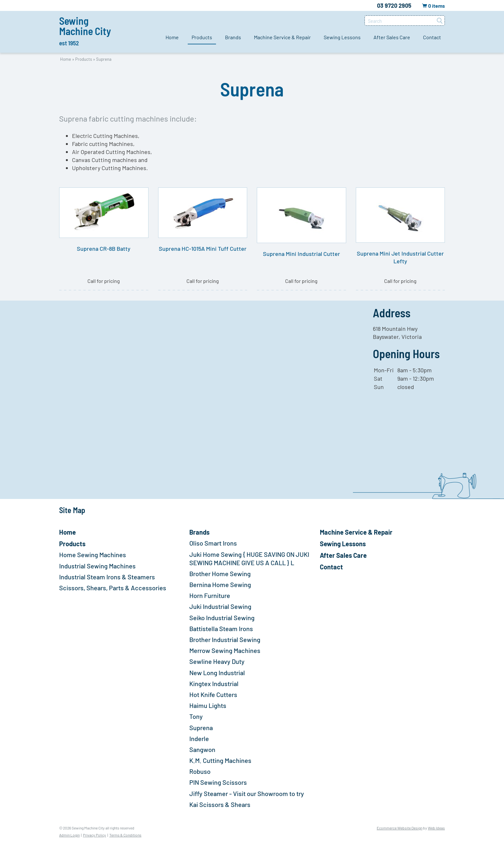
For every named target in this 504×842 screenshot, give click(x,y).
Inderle (199, 738)
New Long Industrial (217, 673)
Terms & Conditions (125, 835)
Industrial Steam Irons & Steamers (107, 577)
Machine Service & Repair (282, 37)
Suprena (104, 59)
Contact (432, 37)
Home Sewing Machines (93, 555)
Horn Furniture (210, 595)
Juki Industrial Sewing (220, 606)
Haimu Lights (208, 705)
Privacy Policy (94, 835)
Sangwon (202, 749)
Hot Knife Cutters (213, 694)
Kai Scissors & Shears (220, 804)
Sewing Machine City (85, 31)
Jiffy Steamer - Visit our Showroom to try (247, 793)
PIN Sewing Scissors (218, 782)
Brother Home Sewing (220, 574)
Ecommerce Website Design (400, 828)
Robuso (200, 771)
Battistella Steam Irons (221, 629)
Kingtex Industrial (214, 684)
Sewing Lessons (342, 37)
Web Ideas (436, 828)
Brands (233, 37)
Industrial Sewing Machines (97, 566)
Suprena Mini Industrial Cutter (301, 254)
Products (202, 37)
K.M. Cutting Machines (220, 760)
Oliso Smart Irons (213, 543)
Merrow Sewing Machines (225, 650)
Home (172, 37)
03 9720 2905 (394, 5)
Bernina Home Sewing (220, 584)
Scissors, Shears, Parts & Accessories (113, 588)
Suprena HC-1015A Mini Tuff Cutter (203, 249)
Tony (196, 716)
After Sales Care (392, 37)
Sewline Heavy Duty (217, 661)
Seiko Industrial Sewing (222, 618)
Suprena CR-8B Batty (104, 249)
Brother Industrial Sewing (225, 639)
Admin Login (69, 835)
